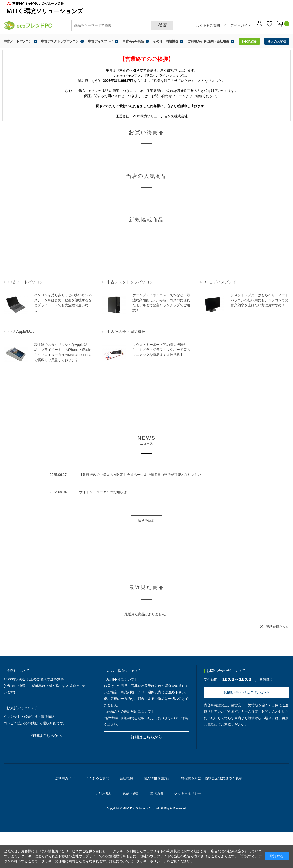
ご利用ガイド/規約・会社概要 (208, 41)
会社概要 (126, 778)
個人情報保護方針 (157, 778)
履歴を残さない (278, 626)
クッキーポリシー (188, 793)
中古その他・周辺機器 (126, 332)
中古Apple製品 (133, 41)
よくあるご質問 (208, 25)
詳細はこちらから (46, 736)
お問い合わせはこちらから (247, 692)
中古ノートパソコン (18, 41)
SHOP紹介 (249, 42)
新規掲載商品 (146, 220)
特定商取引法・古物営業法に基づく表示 (212, 778)
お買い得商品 (146, 132)
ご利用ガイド (241, 25)
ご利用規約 (104, 793)
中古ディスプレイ (101, 41)
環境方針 (157, 793)
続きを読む (146, 520)
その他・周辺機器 (166, 41)
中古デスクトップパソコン (60, 41)
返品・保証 (131, 793)
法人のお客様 (277, 42)
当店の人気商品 (146, 176)
